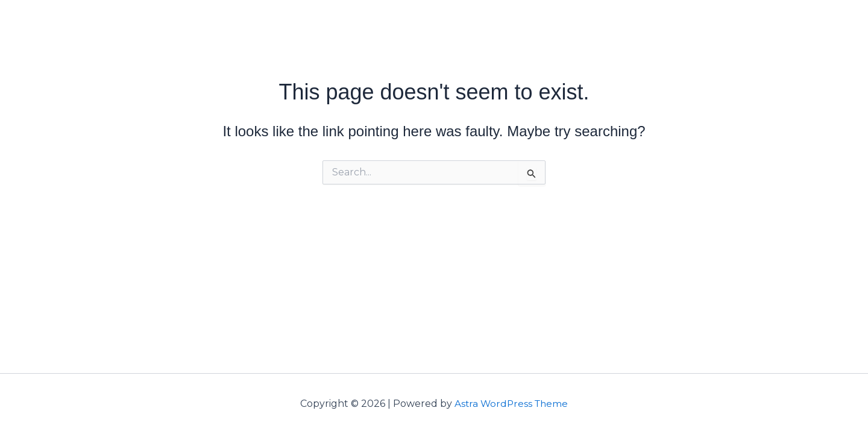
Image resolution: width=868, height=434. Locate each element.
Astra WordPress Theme (511, 404)
